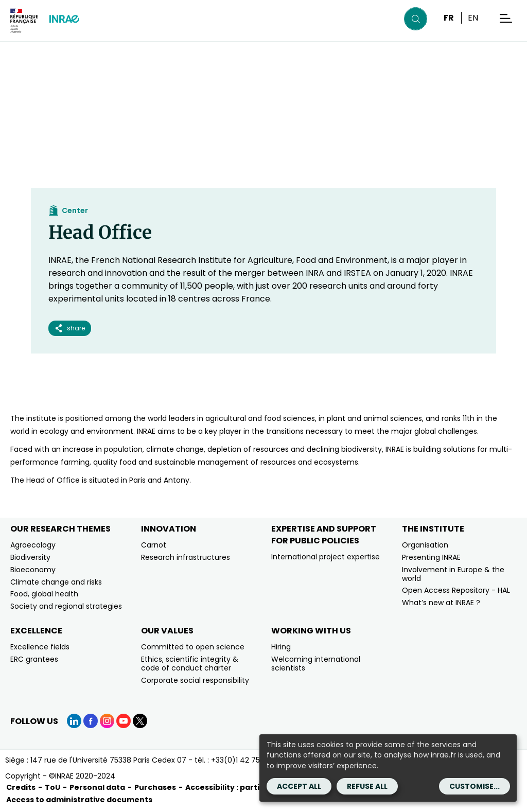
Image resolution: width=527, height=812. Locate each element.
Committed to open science (193, 647)
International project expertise (326, 557)
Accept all (299, 786)
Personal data (97, 787)
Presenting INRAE (431, 557)
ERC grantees (34, 659)
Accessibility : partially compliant (250, 787)
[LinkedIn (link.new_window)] (74, 721)
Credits (21, 787)
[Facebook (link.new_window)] (91, 721)
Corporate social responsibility (195, 680)
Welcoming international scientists (316, 664)
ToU (52, 787)
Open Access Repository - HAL (456, 590)
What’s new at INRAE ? (441, 603)
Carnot (154, 545)
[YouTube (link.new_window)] (124, 721)
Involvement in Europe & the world (453, 574)
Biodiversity (30, 557)
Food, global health (44, 594)
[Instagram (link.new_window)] (107, 721)
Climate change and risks (56, 582)
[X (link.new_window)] (140, 721)
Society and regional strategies (66, 606)
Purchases (155, 787)
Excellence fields (40, 647)
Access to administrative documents (79, 800)
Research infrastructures (186, 557)
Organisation (425, 545)
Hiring (281, 647)
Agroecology (33, 545)
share (70, 328)
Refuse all (367, 786)
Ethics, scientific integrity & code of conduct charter (190, 664)
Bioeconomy (33, 570)
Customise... (475, 786)
